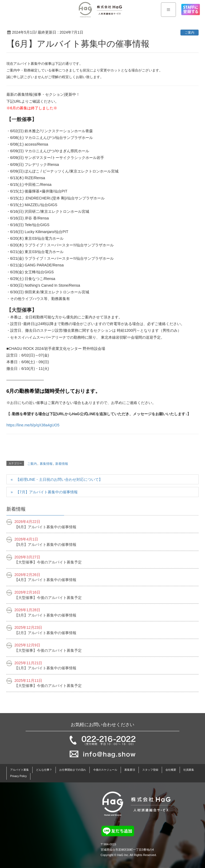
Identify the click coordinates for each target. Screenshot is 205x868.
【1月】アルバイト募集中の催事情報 (45, 668)
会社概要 (171, 770)
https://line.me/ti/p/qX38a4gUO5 (33, 425)
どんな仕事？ (44, 770)
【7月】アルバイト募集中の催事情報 (47, 492)
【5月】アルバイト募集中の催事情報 (45, 545)
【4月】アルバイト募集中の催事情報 (45, 580)
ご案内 (190, 33)
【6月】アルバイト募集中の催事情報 (45, 527)
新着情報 (62, 464)
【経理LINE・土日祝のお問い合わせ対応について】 (59, 479)
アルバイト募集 (19, 770)
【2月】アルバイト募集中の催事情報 (45, 633)
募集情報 (46, 464)
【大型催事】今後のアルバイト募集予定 (48, 562)
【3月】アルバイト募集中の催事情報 (45, 615)
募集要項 (130, 770)
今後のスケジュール (105, 770)
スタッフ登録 (150, 770)
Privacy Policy (18, 776)
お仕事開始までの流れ (73, 770)
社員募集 (189, 770)
